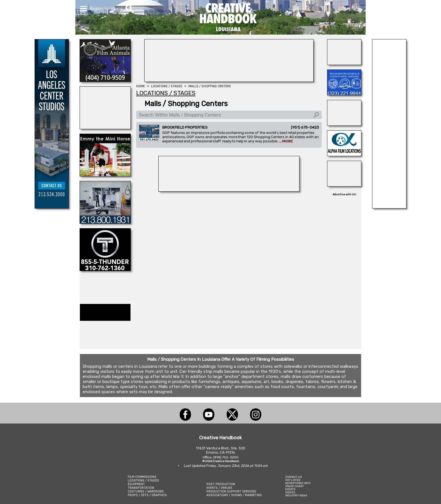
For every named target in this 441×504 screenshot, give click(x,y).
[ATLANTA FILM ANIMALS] (105, 80)
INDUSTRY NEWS (296, 495)
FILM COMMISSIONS (142, 477)
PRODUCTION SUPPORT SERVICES (231, 491)
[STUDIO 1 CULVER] (105, 222)
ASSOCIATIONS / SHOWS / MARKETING (234, 495)
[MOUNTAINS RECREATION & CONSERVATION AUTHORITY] (344, 94)
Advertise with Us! (344, 194)
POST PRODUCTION (221, 484)
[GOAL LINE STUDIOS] (344, 185)
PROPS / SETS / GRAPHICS (147, 495)
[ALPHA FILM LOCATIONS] (344, 154)
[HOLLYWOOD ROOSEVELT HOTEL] (229, 80)
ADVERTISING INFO (298, 483)
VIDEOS (290, 492)
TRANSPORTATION (141, 488)
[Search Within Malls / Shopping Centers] (229, 115)
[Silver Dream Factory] (344, 124)
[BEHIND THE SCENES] (229, 190)
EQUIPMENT (136, 484)
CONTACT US (293, 477)
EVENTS (290, 489)
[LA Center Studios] (52, 207)
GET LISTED (293, 480)
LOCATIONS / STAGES (143, 481)
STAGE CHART (294, 486)
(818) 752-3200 (226, 457)
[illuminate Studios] (344, 63)
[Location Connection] (105, 175)
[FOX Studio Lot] (389, 207)
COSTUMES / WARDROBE (146, 491)
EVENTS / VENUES (219, 488)
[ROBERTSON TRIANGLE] (105, 127)
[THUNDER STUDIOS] (105, 269)
